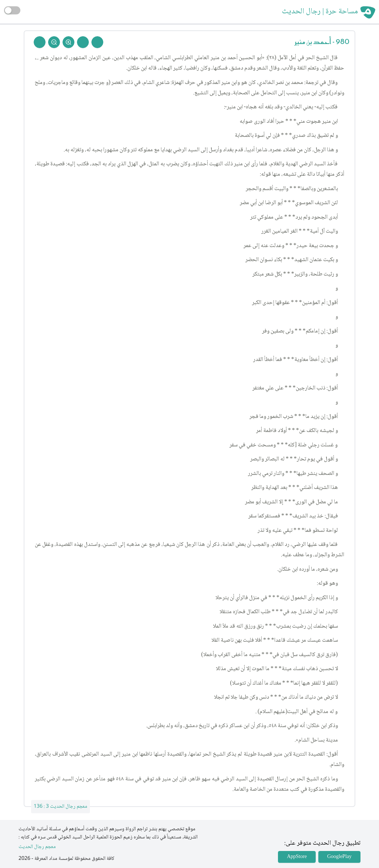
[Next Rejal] (83, 42)
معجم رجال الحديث (37, 847)
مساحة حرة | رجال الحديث (320, 12)
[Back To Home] (40, 42)
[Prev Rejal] (97, 42)
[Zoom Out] (54, 42)
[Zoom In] (68, 42)
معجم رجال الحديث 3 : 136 (61, 807)
